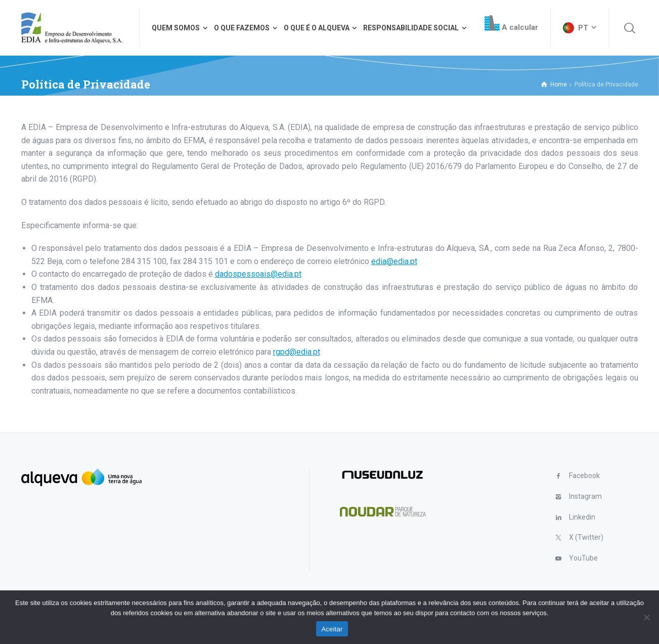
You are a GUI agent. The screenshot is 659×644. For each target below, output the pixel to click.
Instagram (585, 496)
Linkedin (582, 517)
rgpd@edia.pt (297, 352)
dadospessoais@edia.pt (258, 274)
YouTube (583, 558)
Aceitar (332, 629)
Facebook (584, 476)
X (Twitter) (586, 537)
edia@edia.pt (394, 261)
